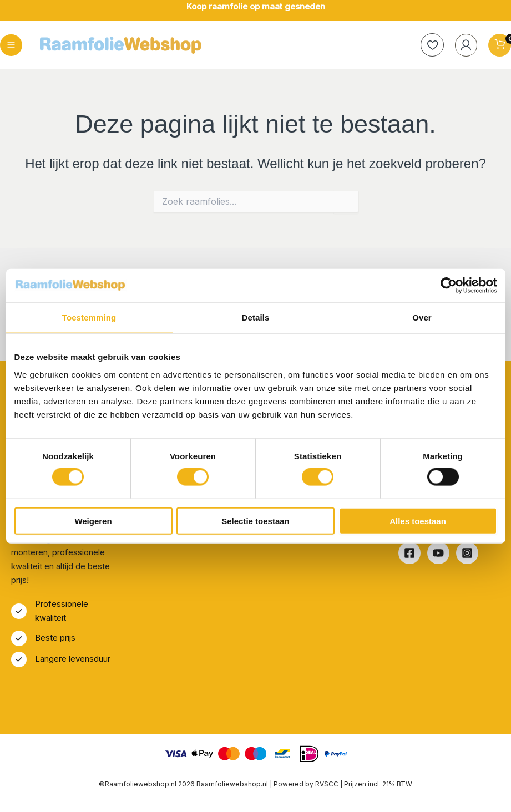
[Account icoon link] (465, 45)
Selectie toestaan (255, 521)
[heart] (431, 45)
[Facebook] (409, 554)
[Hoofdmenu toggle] (11, 45)
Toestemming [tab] (89, 318)
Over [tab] (422, 318)
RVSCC (328, 784)
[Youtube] (438, 554)
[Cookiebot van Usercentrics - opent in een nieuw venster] (449, 286)
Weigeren (93, 521)
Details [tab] (256, 318)
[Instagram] (467, 554)
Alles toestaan (418, 521)
